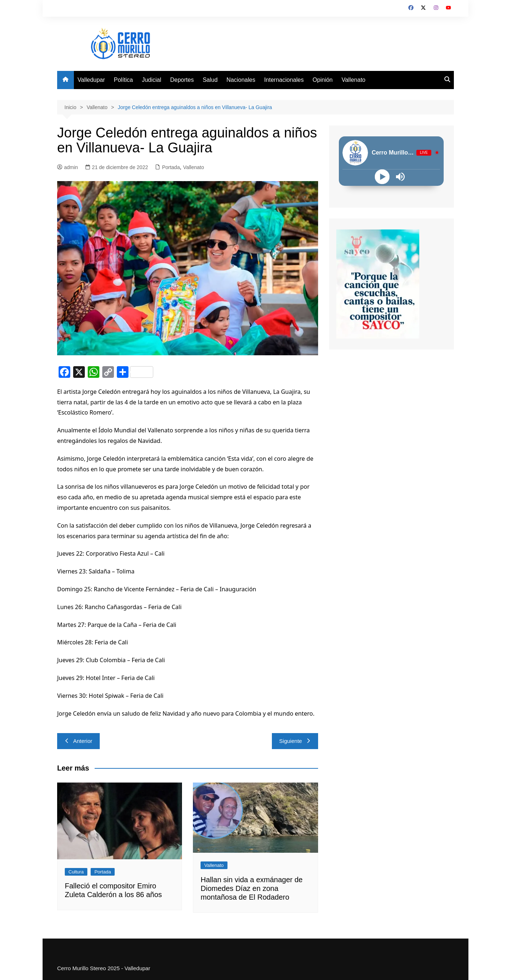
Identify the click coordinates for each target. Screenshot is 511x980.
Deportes (182, 80)
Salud (210, 80)
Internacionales (284, 80)
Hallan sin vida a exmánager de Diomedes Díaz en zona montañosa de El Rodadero (251, 888)
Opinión (323, 80)
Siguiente (295, 741)
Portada (171, 167)
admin (68, 167)
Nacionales (241, 80)
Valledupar (91, 80)
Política (123, 80)
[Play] (382, 177)
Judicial (152, 80)
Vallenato (353, 80)
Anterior (78, 741)
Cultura (76, 872)
